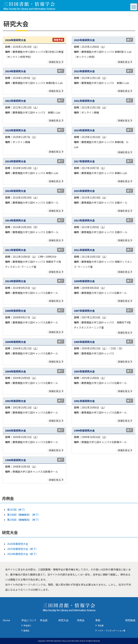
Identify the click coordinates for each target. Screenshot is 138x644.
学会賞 (101, 625)
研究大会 (63, 620)
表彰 (98, 620)
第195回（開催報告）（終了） (24, 520)
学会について (29, 620)
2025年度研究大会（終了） (23, 549)
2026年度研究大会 (18, 544)
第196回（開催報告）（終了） (24, 515)
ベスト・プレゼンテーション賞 (111, 630)
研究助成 (130, 620)
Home (6, 620)
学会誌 (44, 620)
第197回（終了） (17, 510)
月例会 (81, 620)
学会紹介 (27, 625)
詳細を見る (55, 62)
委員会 (26, 630)
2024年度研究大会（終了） (23, 554)
